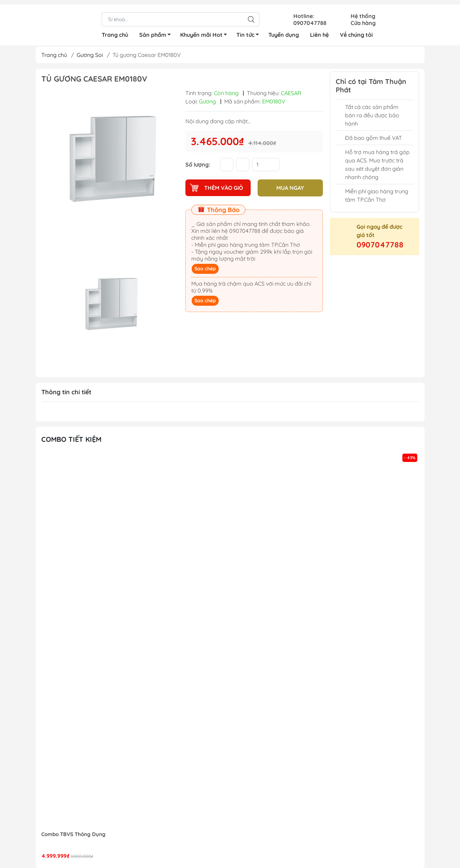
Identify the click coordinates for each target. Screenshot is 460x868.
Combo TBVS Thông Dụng (73, 834)
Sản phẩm (157, 31)
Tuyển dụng (284, 30)
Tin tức (250, 31)
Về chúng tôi (356, 30)
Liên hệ (319, 30)
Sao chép (205, 268)
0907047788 (380, 245)
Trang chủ (115, 30)
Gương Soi (90, 55)
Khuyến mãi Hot (206, 31)
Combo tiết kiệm (71, 439)
